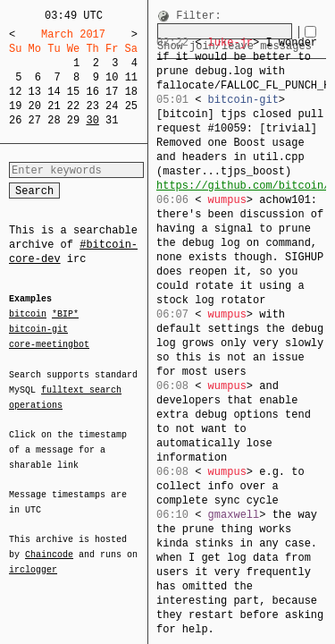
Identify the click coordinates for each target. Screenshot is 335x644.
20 (35, 106)
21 (54, 106)
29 (73, 120)
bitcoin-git (38, 329)
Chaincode (49, 544)
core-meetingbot (49, 343)
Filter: (198, 17)
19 (15, 106)
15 (73, 92)
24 (112, 106)
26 (15, 120)
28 (54, 120)
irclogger (33, 558)
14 (54, 92)
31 (112, 120)
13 (35, 92)
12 (15, 92)
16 (92, 92)
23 (92, 106)
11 (131, 77)
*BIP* (65, 315)
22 (73, 106)
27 (35, 120)
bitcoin (28, 315)
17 (112, 92)
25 (131, 106)
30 (92, 120)
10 (112, 77)
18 (131, 92)
